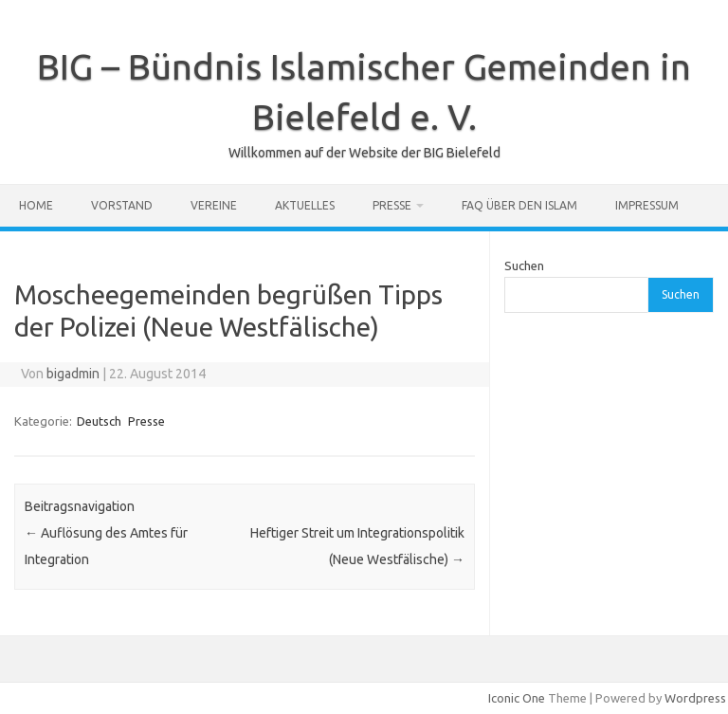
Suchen (524, 265)
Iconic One (517, 698)
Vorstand (122, 205)
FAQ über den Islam (519, 205)
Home (36, 205)
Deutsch (99, 421)
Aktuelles (305, 205)
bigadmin (73, 374)
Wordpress (695, 698)
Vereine (214, 205)
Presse (392, 205)
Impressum (647, 205)
